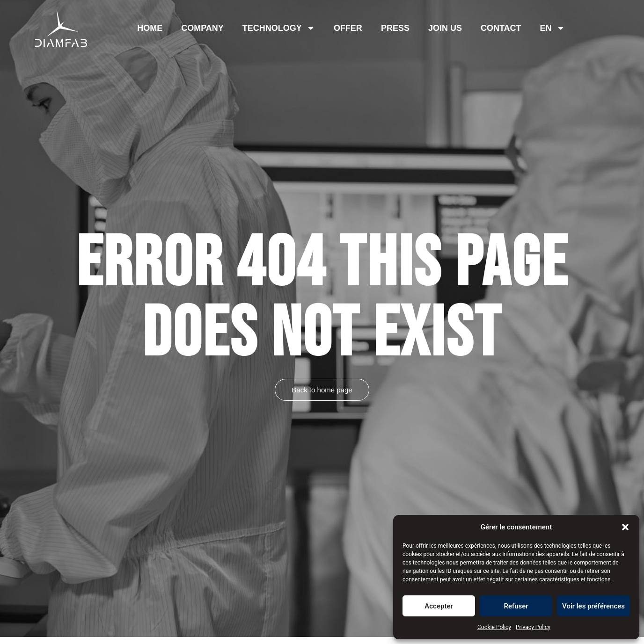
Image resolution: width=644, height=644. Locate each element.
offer (348, 28)
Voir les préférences (593, 606)
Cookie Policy (494, 627)
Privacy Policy (533, 627)
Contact (501, 28)
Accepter (439, 606)
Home (150, 28)
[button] (625, 527)
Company (202, 28)
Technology (279, 28)
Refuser (516, 606)
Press (395, 28)
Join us (445, 28)
